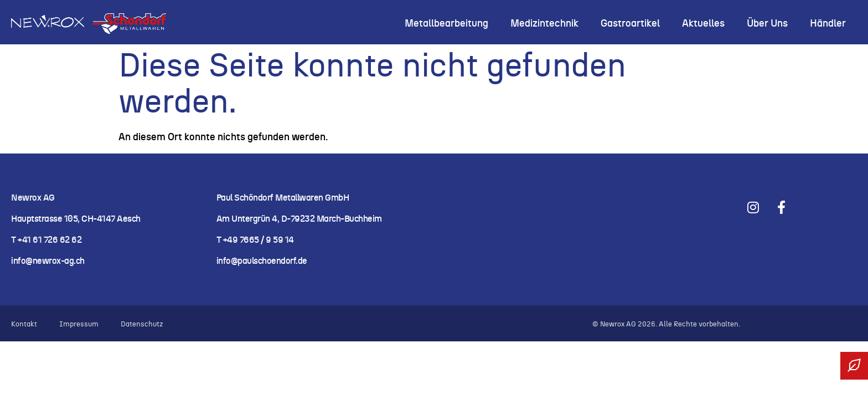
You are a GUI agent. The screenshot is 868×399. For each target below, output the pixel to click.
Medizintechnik (544, 24)
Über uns (767, 24)
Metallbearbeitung (446, 24)
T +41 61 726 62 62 (47, 240)
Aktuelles (703, 24)
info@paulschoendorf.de (262, 261)
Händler (828, 24)
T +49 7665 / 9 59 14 (255, 240)
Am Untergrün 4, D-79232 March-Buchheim (299, 219)
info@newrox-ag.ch (48, 261)
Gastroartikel (630, 24)
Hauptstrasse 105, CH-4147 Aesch (76, 219)
